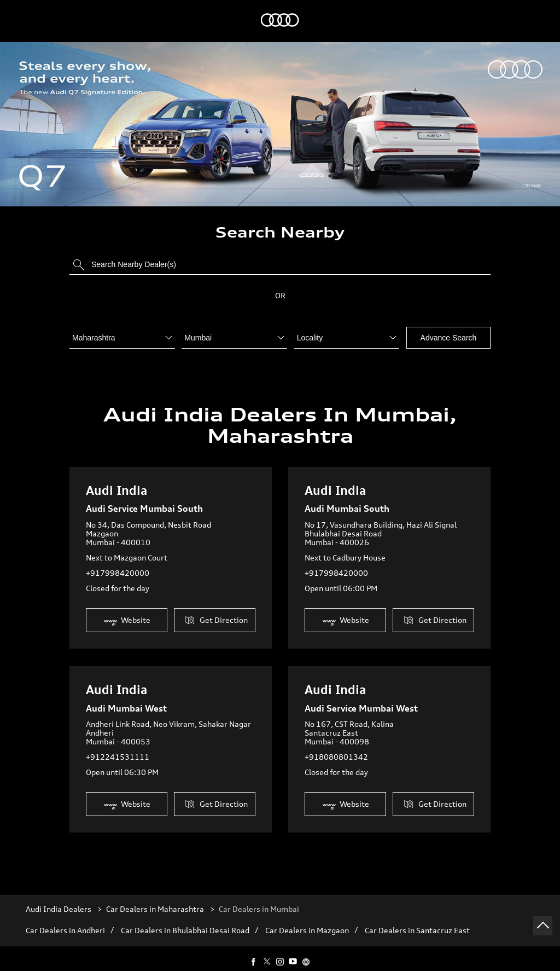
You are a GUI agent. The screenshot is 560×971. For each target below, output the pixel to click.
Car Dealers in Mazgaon (307, 921)
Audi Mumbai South (347, 498)
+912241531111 (118, 746)
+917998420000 (118, 562)
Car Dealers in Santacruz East (417, 921)
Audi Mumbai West (126, 698)
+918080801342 (336, 746)
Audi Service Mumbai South (144, 498)
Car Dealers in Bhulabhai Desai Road (185, 921)
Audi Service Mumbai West (361, 698)
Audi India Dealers (59, 899)
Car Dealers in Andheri (65, 921)
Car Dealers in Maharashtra (155, 899)
